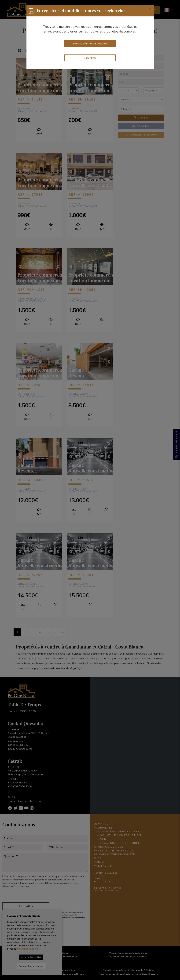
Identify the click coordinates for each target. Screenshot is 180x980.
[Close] (150, 9)
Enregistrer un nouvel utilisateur (90, 43)
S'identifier (90, 58)
